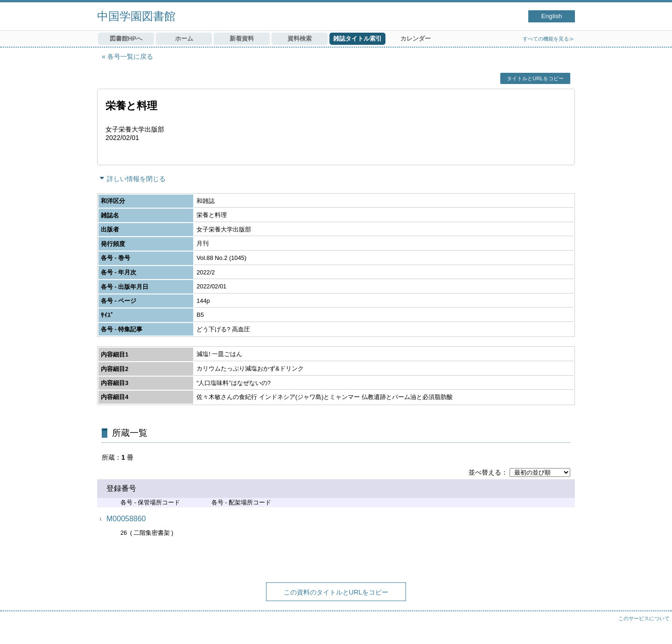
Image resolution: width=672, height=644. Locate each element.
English (552, 16)
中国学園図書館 (136, 16)
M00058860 (126, 519)
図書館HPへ (126, 38)
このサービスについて (644, 618)
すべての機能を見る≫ (548, 39)
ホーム (184, 38)
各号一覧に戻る (130, 56)
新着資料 (242, 38)
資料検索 (300, 38)
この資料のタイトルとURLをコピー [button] (336, 592)
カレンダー (416, 38)
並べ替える (485, 472)
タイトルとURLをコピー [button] (535, 78)
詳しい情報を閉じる (136, 179)
